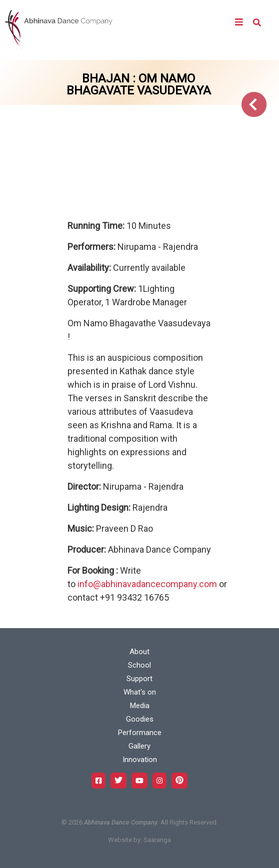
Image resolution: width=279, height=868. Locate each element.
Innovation (140, 760)
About (139, 652)
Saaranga (157, 840)
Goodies (140, 719)
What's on (140, 692)
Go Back (254, 104)
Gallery (139, 746)
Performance (140, 733)
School (139, 665)
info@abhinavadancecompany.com (147, 584)
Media (140, 706)
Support (139, 679)
